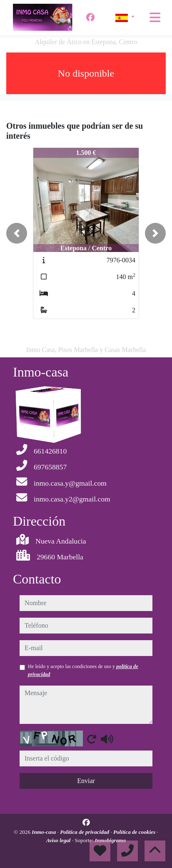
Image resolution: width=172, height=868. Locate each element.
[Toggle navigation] (155, 17)
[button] (17, 233)
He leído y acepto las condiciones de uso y (83, 670)
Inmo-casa (44, 832)
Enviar (86, 781)
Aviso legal (59, 840)
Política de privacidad (85, 832)
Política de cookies (135, 832)
